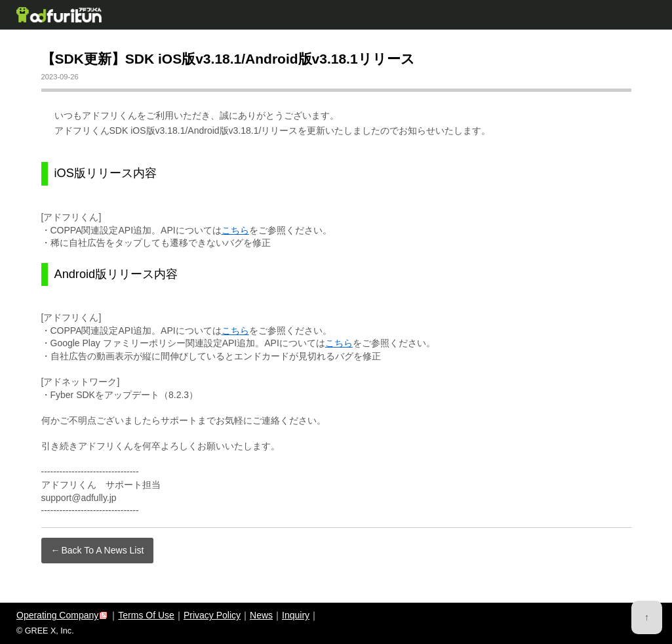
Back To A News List (103, 550)
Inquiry (296, 615)
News (261, 615)
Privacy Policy (212, 615)
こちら (235, 230)
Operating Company (57, 615)
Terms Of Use (146, 615)
